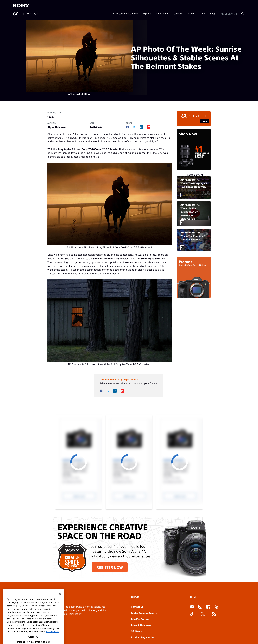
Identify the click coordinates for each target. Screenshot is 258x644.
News (136, 631)
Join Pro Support (141, 619)
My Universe (229, 13)
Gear (202, 13)
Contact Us (137, 607)
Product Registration (143, 637)
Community (162, 13)
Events (191, 13)
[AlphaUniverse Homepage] (25, 14)
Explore (147, 13)
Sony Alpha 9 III (67, 149)
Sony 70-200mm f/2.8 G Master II (101, 149)
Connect (178, 13)
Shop (213, 13)
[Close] (60, 606)
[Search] (242, 13)
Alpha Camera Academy (125, 13)
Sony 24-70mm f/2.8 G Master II (112, 258)
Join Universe (141, 625)
